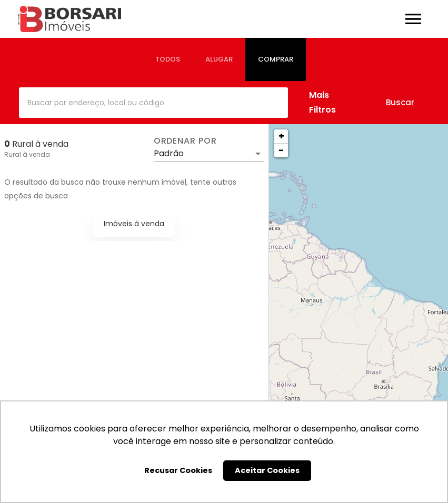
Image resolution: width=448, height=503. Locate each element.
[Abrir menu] (413, 19)
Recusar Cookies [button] (178, 470)
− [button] (281, 150)
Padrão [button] (169, 153)
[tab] (168, 59)
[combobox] (153, 103)
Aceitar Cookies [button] (267, 470)
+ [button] (281, 136)
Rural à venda (27, 154)
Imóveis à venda (134, 224)
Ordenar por (185, 141)
